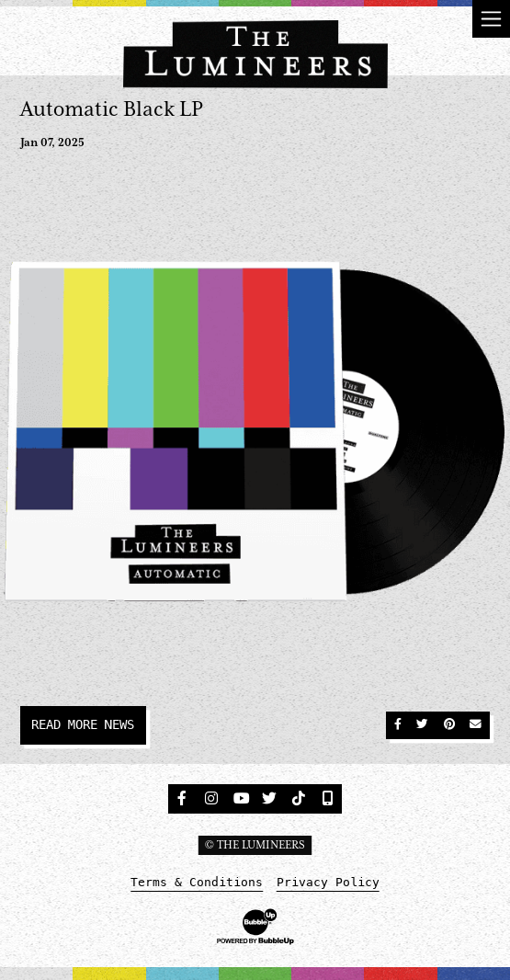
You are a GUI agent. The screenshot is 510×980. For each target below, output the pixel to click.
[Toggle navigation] (491, 19)
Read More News (83, 724)
